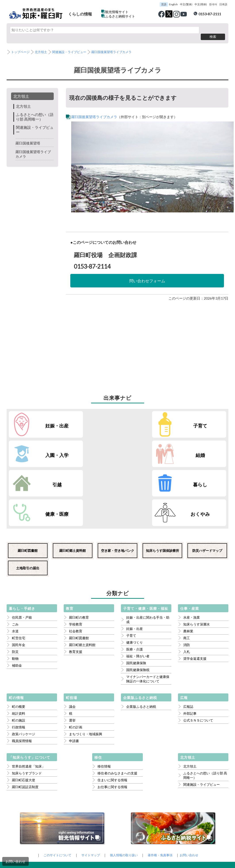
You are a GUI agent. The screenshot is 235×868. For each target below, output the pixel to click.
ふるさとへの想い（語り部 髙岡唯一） (34, 110)
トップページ (21, 45)
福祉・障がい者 (138, 592)
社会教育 (76, 567)
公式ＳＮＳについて (198, 656)
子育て (97, 419)
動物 (15, 594)
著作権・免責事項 (162, 791)
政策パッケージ (24, 670)
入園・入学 (153, 419)
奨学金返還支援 (195, 594)
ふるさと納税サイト (120, 16)
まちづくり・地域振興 (86, 670)
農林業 (188, 567)
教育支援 (76, 587)
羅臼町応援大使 (24, 716)
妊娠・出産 (41, 419)
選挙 (72, 656)
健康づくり (135, 578)
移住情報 (104, 702)
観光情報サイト (117, 12)
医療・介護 (135, 585)
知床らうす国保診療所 (162, 486)
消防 (187, 580)
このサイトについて (54, 791)
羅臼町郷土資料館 (73, 486)
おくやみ (209, 449)
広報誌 (188, 642)
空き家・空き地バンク (118, 486)
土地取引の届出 (28, 504)
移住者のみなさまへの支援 (117, 709)
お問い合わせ (15, 861)
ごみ (15, 560)
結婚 (209, 419)
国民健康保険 (136, 599)
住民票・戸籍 (22, 553)
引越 (41, 449)
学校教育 (76, 560)
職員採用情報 (22, 676)
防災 (15, 587)
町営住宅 (19, 574)
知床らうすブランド (27, 709)
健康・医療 (153, 449)
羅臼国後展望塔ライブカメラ (117, 45)
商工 (187, 574)
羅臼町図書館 (28, 486)
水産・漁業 (192, 553)
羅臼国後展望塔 (29, 136)
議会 (72, 642)
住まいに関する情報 (112, 716)
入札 (187, 587)
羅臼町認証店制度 (25, 722)
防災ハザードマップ (207, 486)
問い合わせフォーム (147, 274)
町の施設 (19, 656)
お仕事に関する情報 (112, 722)
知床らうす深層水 (197, 560)
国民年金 (19, 580)
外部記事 (190, 649)
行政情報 (19, 663)
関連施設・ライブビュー (73, 45)
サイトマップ (89, 791)
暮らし (97, 449)
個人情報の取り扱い (124, 791)
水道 (15, 567)
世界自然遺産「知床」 (29, 702)
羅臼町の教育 (79, 553)
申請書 (74, 676)
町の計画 (76, 663)
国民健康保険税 (138, 605)
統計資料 (19, 649)
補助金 (17, 601)
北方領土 (43, 45)
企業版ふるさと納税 (141, 642)
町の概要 (19, 642)
